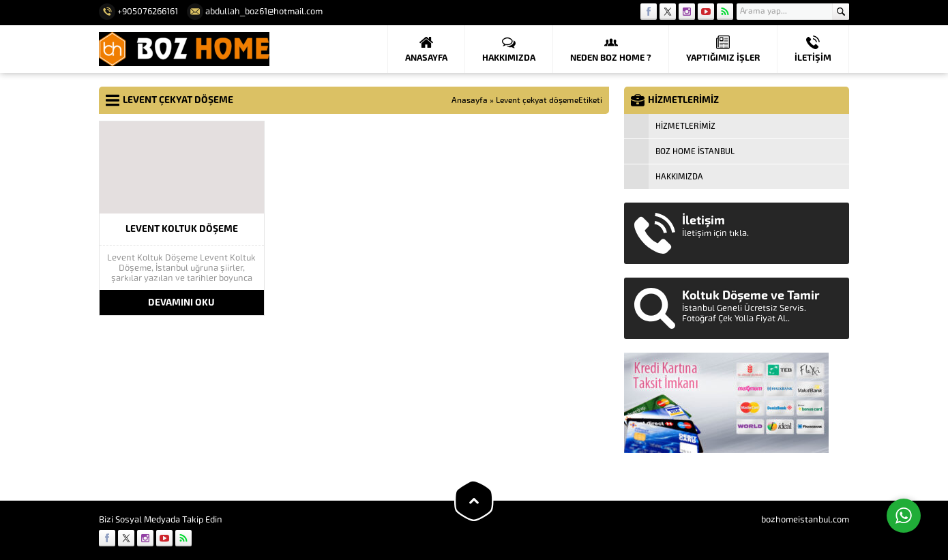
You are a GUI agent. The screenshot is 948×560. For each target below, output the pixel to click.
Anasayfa (470, 100)
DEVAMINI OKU (181, 303)
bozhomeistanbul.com (805, 519)
